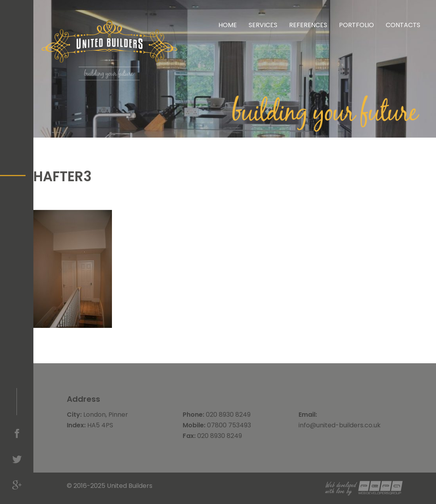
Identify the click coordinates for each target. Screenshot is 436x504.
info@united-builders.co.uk (340, 425)
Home (228, 25)
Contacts (403, 25)
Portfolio (356, 25)
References (308, 25)
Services (263, 25)
